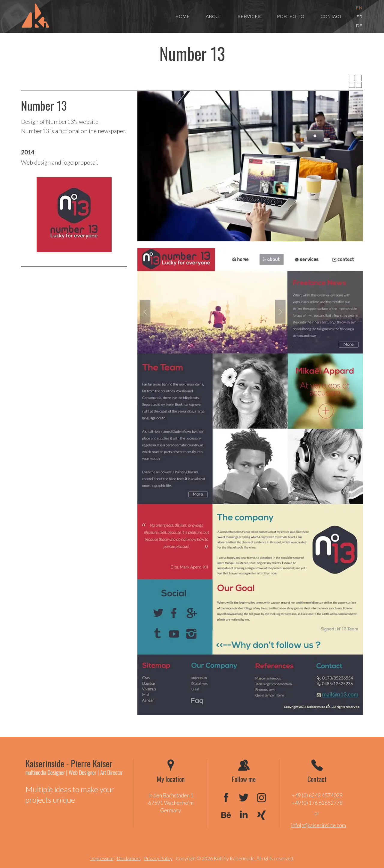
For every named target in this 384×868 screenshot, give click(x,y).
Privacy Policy (158, 858)
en (359, 8)
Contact (331, 16)
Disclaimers (129, 858)
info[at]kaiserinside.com (318, 825)
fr (359, 17)
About (214, 16)
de (359, 26)
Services (249, 16)
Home (182, 16)
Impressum (102, 858)
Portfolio (291, 16)
